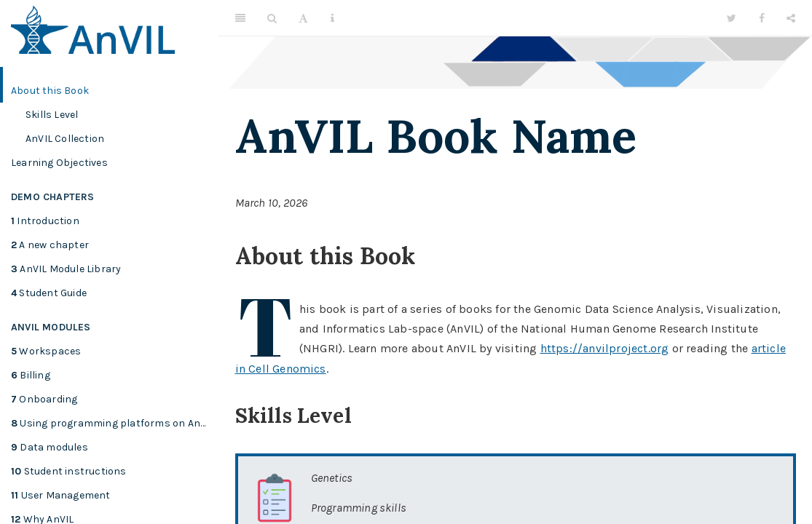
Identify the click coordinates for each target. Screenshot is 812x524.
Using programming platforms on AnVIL (113, 423)
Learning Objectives (59, 163)
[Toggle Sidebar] (240, 18)
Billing (31, 375)
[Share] (791, 18)
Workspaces (46, 351)
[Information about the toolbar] (332, 18)
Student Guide (49, 293)
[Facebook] (762, 18)
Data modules (50, 447)
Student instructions (69, 471)
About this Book (50, 91)
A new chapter (50, 245)
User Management (61, 495)
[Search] (272, 18)
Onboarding (44, 399)
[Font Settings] (303, 18)
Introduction (45, 221)
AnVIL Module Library (66, 269)
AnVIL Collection (65, 139)
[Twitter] (732, 18)
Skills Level (52, 115)
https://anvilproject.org (605, 348)
